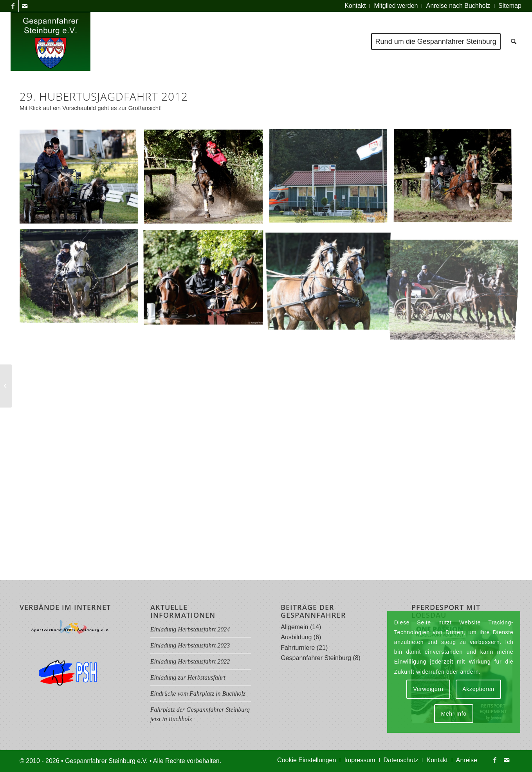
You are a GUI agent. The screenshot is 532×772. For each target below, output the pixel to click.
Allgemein (294, 627)
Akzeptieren (478, 689)
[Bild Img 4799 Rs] (206, 279)
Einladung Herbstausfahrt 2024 (190, 629)
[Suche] (514, 41)
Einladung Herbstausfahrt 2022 (190, 661)
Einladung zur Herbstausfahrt (188, 677)
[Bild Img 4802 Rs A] (331, 279)
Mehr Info (454, 714)
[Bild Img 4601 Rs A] (206, 179)
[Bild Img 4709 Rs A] (82, 279)
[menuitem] (355, 6)
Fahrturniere (298, 648)
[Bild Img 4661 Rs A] (456, 179)
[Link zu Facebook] (13, 6)
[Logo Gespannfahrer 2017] (50, 41)
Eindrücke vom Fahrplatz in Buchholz (198, 694)
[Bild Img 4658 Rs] (331, 179)
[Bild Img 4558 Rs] (82, 179)
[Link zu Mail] (25, 6)
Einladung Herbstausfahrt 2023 (190, 645)
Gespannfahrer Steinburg (316, 658)
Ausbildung (296, 637)
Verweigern (428, 689)
